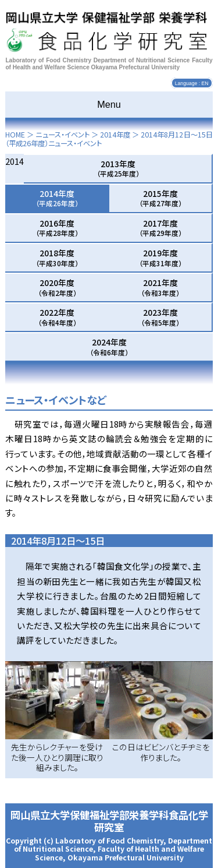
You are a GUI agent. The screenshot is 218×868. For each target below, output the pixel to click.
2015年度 (160, 198)
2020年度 (57, 287)
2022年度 (57, 317)
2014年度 (115, 135)
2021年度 (160, 287)
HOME (15, 135)
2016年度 (57, 228)
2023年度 (160, 317)
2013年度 (118, 168)
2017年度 (160, 228)
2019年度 (160, 257)
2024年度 (109, 347)
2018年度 (57, 257)
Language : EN (192, 83)
